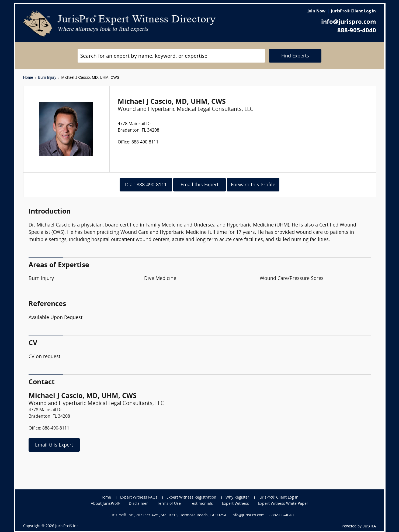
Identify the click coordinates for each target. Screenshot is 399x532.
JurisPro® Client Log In (353, 11)
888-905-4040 (357, 31)
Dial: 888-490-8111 (146, 185)
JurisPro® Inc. (67, 526)
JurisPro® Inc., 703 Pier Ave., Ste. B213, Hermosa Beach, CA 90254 (168, 515)
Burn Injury (47, 77)
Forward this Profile (253, 185)
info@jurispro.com (349, 22)
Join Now (316, 11)
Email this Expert (199, 185)
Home (28, 77)
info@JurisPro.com (248, 515)
